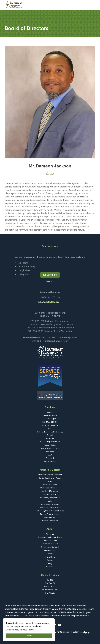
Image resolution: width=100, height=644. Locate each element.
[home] (13, 5)
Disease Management (50, 419)
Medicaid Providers (50, 491)
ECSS (50, 455)
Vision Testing (50, 461)
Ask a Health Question (50, 504)
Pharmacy (50, 452)
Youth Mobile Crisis (50, 590)
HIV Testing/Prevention (50, 442)
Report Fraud (50, 494)
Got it (29, 636)
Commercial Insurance (50, 488)
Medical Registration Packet (50, 475)
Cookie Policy (12, 630)
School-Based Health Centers (50, 432)
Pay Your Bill (50, 583)
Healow (50, 501)
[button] (92, 4)
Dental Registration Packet (50, 478)
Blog (50, 563)
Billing (50, 481)
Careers (50, 554)
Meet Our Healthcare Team (50, 537)
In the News (50, 557)
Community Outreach (50, 547)
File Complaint (50, 517)
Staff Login (50, 593)
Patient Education (50, 521)
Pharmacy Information (50, 498)
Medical (50, 412)
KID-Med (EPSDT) (50, 422)
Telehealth (50, 458)
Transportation (50, 445)
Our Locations (50, 275)
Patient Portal (50, 586)
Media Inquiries (50, 550)
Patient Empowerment (50, 514)
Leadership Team (50, 540)
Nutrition (50, 438)
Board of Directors (50, 544)
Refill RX (50, 580)
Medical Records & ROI (50, 508)
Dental (50, 435)
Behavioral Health (50, 415)
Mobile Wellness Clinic (50, 448)
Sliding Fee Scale (50, 485)
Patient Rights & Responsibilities (50, 511)
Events (50, 560)
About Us (50, 534)
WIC (50, 429)
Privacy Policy (27, 630)
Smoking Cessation (50, 425)
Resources (50, 567)
